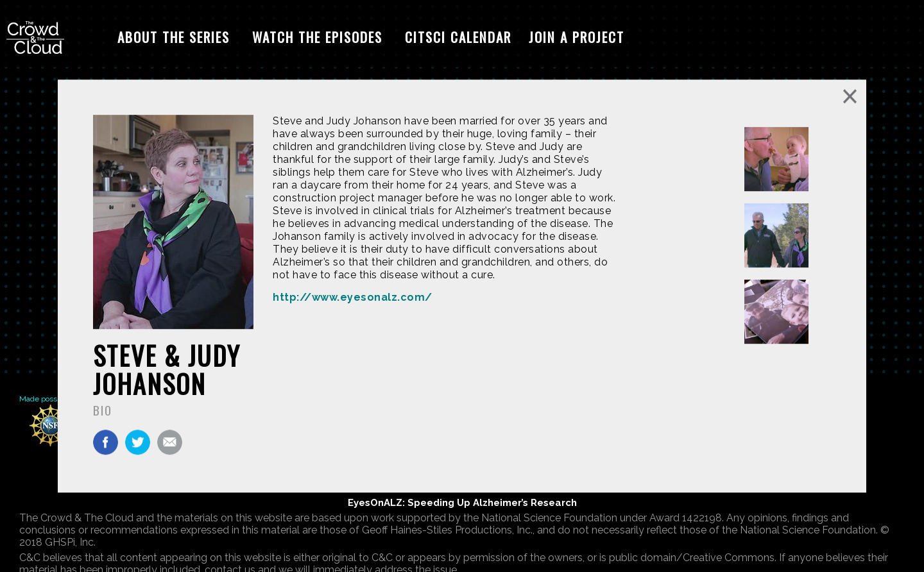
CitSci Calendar (458, 37)
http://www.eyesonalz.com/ (353, 297)
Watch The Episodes (317, 37)
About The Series (174, 37)
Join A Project (577, 37)
